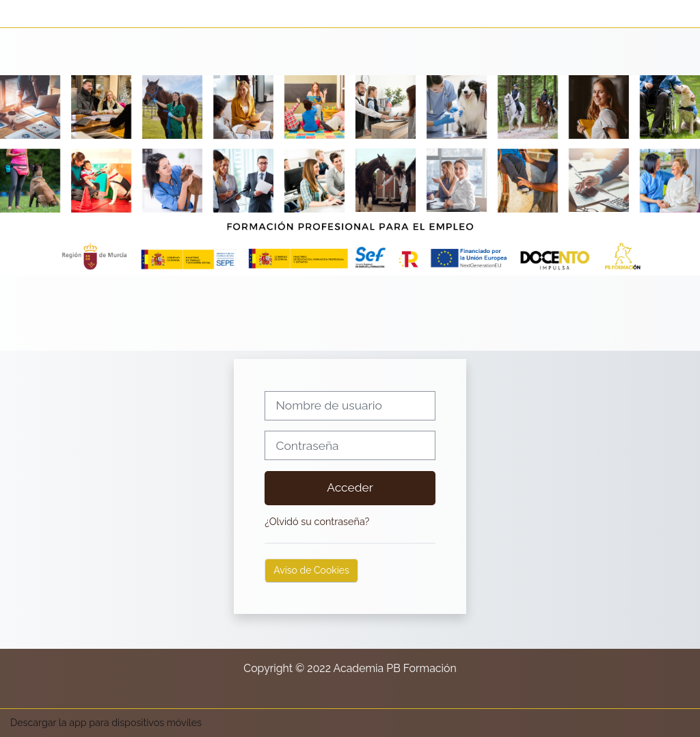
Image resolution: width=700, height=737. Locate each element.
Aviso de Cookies (311, 570)
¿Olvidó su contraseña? (317, 521)
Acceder (350, 487)
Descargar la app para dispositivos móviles (106, 723)
